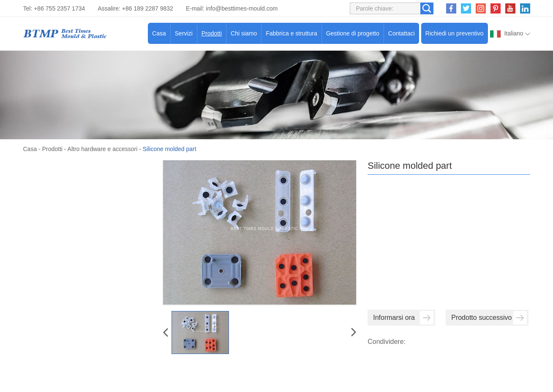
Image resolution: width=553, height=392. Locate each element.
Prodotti (212, 33)
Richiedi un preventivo (455, 33)
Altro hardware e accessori (103, 149)
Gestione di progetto (353, 33)
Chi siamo (244, 33)
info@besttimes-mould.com (242, 8)
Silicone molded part (170, 149)
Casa (159, 33)
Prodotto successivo (489, 318)
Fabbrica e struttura (291, 33)
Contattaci (402, 33)
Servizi (184, 33)
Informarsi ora (403, 318)
